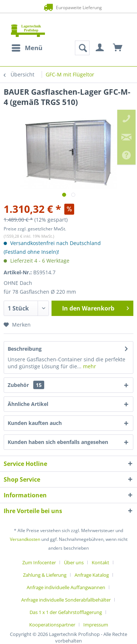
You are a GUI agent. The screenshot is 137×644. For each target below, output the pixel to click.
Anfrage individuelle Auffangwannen (66, 587)
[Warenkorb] (118, 48)
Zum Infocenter (39, 562)
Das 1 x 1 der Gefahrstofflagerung (66, 612)
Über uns (74, 562)
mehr (89, 366)
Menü (27, 47)
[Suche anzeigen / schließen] (82, 48)
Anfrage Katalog (92, 575)
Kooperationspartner (52, 625)
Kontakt (100, 562)
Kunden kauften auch (35, 423)
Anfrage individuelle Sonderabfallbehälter (66, 600)
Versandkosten (25, 539)
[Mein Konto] (100, 48)
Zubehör (26, 385)
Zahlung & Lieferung (45, 575)
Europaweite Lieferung (68, 7)
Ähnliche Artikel (28, 404)
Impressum (96, 625)
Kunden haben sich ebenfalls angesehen (58, 442)
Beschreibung (25, 349)
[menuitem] (27, 48)
